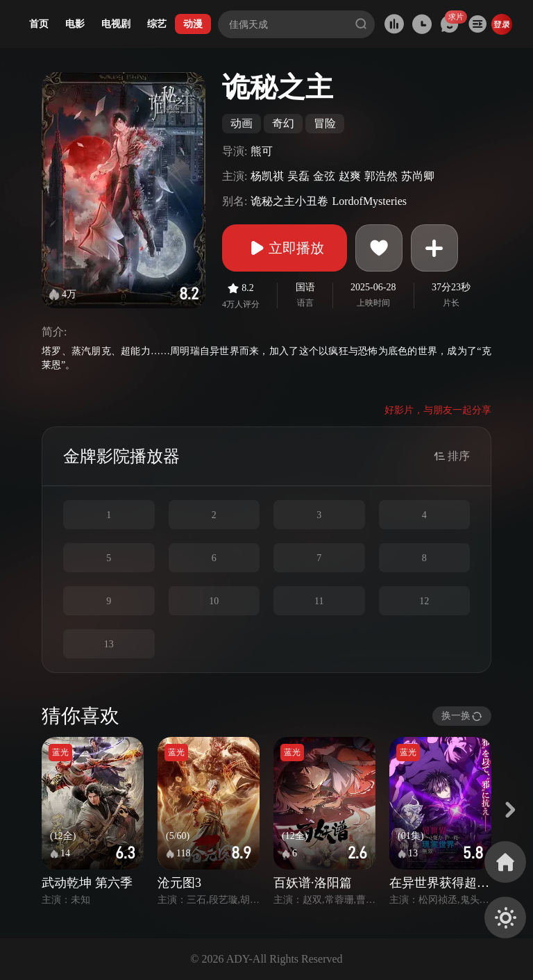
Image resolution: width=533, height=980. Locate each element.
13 (109, 644)
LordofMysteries (369, 201)
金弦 (324, 176)
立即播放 (285, 248)
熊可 (262, 151)
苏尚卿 (418, 176)
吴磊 (298, 176)
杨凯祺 (267, 176)
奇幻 (283, 123)
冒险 (325, 123)
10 (214, 601)
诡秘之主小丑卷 (289, 201)
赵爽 (350, 176)
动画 (242, 123)
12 (424, 601)
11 (319, 601)
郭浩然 (381, 176)
